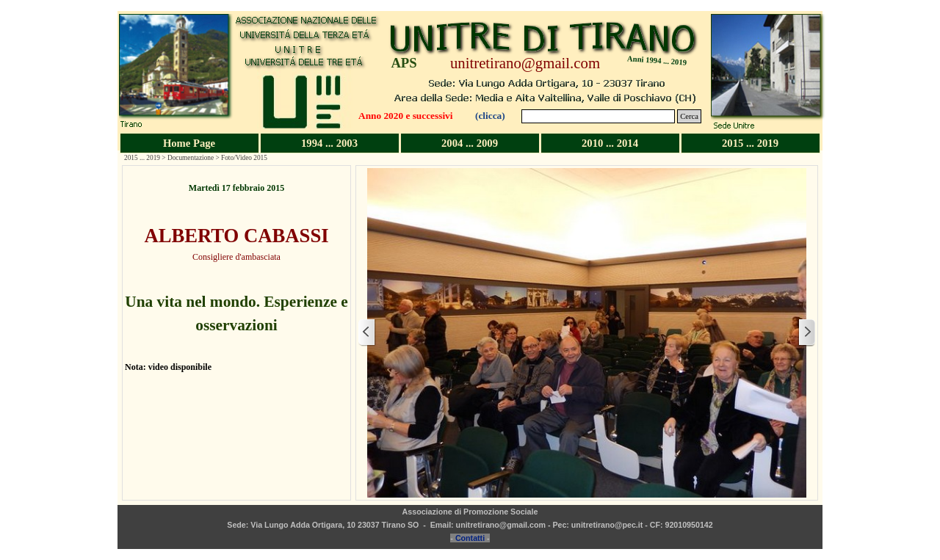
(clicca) (490, 116)
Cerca (689, 116)
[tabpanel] (236, 278)
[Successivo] (806, 333)
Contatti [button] (470, 538)
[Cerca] (598, 116)
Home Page (189, 143)
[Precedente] (367, 333)
